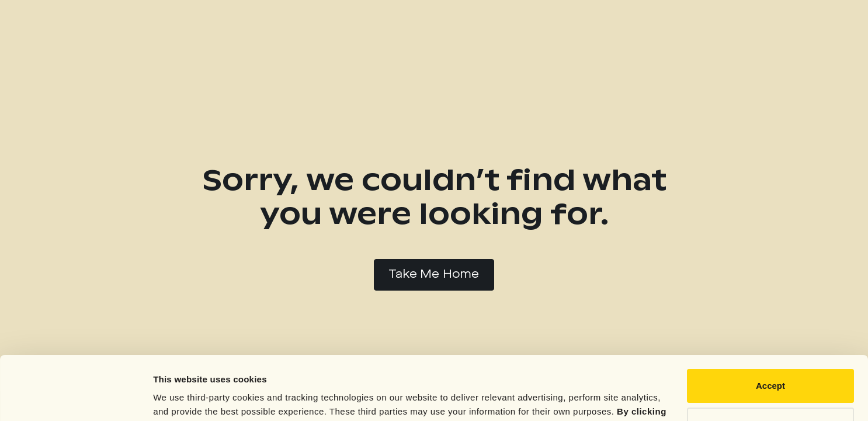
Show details (180, 398)
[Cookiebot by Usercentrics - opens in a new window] (76, 398)
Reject (770, 364)
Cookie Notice (621, 366)
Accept (770, 326)
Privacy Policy (537, 366)
